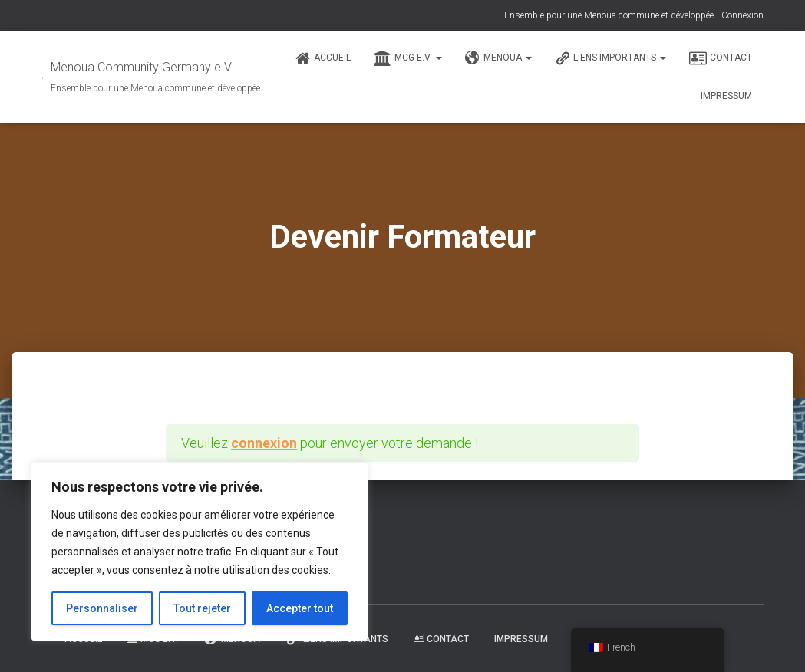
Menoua (498, 58)
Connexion (742, 15)
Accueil (323, 58)
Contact (721, 58)
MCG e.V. (408, 58)
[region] (200, 552)
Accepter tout (300, 608)
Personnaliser (102, 608)
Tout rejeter (202, 608)
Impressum (726, 96)
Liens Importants (610, 58)
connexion (264, 443)
